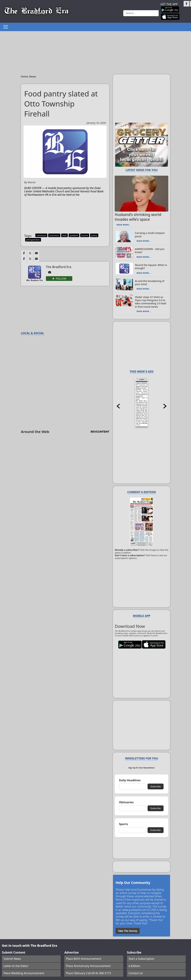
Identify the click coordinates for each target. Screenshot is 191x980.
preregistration (33, 240)
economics (54, 235)
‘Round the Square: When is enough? (151, 267)
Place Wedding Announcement (24, 973)
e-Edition (134, 966)
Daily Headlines (130, 780)
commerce (41, 235)
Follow (61, 279)
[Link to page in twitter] (30, 253)
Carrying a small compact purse (150, 235)
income (85, 235)
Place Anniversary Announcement (88, 966)
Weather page (109, 13)
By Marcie (30, 182)
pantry (94, 235)
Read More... (124, 225)
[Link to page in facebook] (24, 253)
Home (25, 76)
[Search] (141, 13)
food (64, 235)
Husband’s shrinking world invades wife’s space (138, 217)
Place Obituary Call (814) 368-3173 (88, 973)
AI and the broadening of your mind (150, 283)
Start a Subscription (141, 959)
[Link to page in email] (36, 253)
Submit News (12, 959)
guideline (74, 235)
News (33, 76)
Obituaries (126, 802)
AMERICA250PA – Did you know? (150, 251)
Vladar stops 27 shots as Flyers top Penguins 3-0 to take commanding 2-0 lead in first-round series (151, 302)
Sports (123, 824)
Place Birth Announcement (84, 959)
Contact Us (136, 973)
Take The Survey (128, 931)
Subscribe (156, 786)
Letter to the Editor (16, 966)
